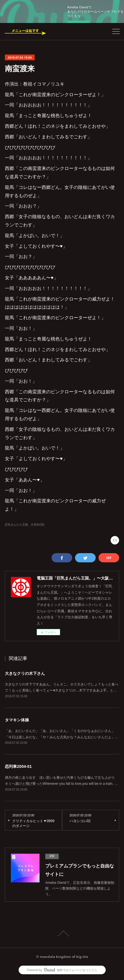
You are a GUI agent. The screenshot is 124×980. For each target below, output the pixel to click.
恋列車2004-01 (18, 766)
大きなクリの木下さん (25, 673)
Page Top (62, 933)
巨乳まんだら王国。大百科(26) (25, 525)
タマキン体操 (17, 720)
